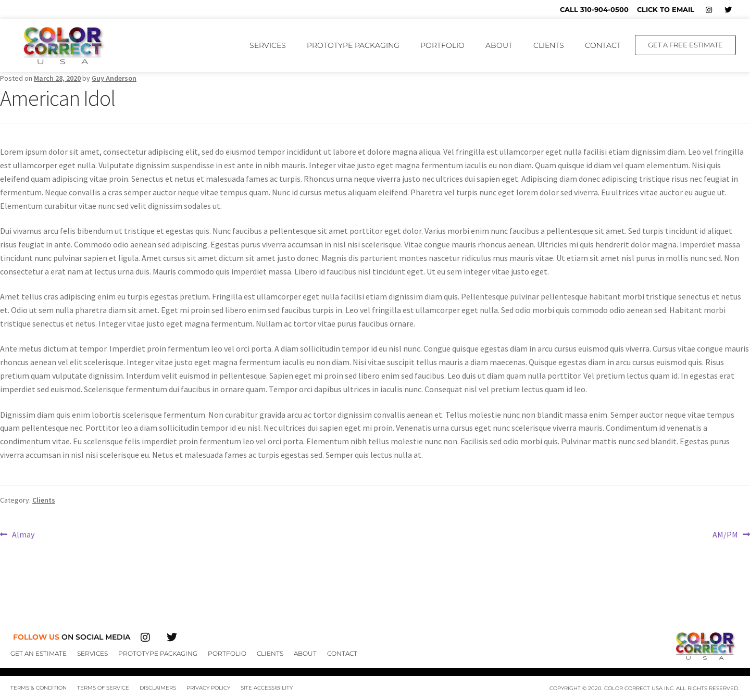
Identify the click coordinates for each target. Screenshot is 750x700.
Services (268, 45)
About (499, 45)
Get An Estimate (39, 653)
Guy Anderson (114, 78)
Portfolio (442, 45)
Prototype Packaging (353, 45)
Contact (603, 45)
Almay (23, 534)
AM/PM (725, 534)
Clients (549, 45)
